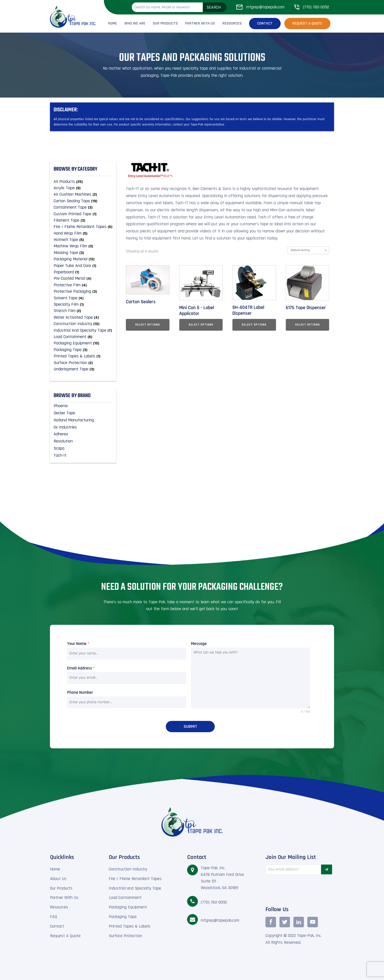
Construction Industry (128, 869)
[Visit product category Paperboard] (83, 272)
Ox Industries (65, 427)
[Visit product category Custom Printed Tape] (83, 214)
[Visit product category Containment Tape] (83, 207)
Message (199, 644)
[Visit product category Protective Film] (83, 285)
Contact (265, 23)
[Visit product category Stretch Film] (83, 311)
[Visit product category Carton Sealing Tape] (83, 201)
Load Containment (125, 897)
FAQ (54, 916)
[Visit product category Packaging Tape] (83, 350)
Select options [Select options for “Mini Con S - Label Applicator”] (201, 325)
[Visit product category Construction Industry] (83, 324)
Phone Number (80, 692)
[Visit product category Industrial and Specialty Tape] (83, 330)
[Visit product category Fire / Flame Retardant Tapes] (83, 227)
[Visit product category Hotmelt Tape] (83, 240)
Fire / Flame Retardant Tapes (135, 878)
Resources (232, 23)
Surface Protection (126, 935)
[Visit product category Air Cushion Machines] (83, 194)
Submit (190, 726)
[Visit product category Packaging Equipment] (83, 343)
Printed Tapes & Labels (130, 926)
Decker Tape (64, 413)
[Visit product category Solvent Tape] (83, 298)
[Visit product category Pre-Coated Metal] (83, 278)
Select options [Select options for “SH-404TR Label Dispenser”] (254, 325)
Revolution (63, 441)
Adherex (61, 434)
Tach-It (60, 455)
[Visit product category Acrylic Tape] (83, 188)
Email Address (81, 668)
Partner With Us (200, 23)
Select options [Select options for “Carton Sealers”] (148, 325)
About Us (58, 878)
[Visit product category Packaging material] (83, 259)
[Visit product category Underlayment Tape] (83, 369)
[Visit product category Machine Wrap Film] (83, 246)
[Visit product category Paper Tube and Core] (83, 266)
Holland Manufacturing (74, 420)
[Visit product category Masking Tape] (83, 253)
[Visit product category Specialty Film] (83, 304)
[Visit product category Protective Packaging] (83, 291)
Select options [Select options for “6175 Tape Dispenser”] (307, 325)
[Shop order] (308, 250)
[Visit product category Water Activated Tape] (83, 317)
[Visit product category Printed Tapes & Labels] (83, 356)
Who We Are (135, 23)
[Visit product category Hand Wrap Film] (83, 233)
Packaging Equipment (128, 907)
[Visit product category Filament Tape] (83, 220)
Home (113, 23)
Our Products (165, 23)
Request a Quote (307, 23)
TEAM (270, 950)
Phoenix (61, 406)
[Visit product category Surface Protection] (83, 363)
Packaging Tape (123, 916)
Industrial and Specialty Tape (135, 887)
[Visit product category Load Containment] (83, 337)
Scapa (59, 448)
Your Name (78, 644)
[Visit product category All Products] (83, 182)
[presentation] (293, 889)
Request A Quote (65, 935)
